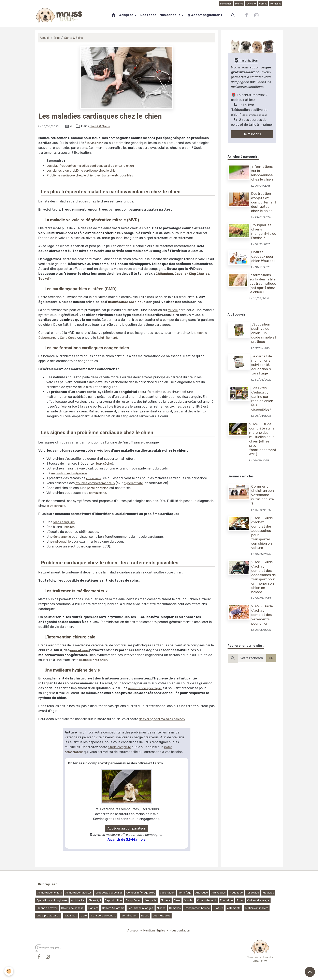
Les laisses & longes (140, 908)
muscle (173, 310)
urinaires (69, 527)
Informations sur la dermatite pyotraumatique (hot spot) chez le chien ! (263, 283)
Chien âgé (95, 900)
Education (226, 900)
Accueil (45, 38)
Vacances (71, 916)
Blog (57, 38)
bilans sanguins (65, 522)
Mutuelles (276, 4)
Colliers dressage (258, 900)
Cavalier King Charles (194, 274)
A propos (132, 931)
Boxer (199, 333)
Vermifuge (185, 893)
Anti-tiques (219, 893)
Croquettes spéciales (109, 893)
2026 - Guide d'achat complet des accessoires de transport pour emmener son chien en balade (264, 577)
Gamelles (175, 908)
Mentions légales (154, 931)
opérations (79, 650)
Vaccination (167, 893)
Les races (148, 15)
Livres (249, 4)
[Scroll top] (310, 972)
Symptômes (133, 900)
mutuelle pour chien (95, 660)
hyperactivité (136, 483)
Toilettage (253, 893)
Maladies (268, 893)
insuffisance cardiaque (128, 302)
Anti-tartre (78, 900)
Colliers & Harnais (113, 908)
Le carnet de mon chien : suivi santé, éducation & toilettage (262, 365)
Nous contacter (181, 931)
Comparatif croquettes (141, 893)
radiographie (63, 541)
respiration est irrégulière (70, 473)
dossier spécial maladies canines (164, 719)
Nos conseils (170, 15)
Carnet (263, 4)
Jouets (166, 900)
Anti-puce (202, 893)
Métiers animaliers (257, 908)
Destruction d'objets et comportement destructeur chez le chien (264, 202)
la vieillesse (96, 143)
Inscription (225, 4)
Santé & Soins (74, 38)
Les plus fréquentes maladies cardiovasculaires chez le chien (94, 166)
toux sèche (104, 463)
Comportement (207, 900)
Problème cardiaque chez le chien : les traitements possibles (92, 175)
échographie (63, 537)
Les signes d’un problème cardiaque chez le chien (84, 170)
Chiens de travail (47, 908)
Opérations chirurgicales (52, 900)
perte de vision (98, 488)
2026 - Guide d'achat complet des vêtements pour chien (262, 615)
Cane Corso (70, 338)
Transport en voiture (103, 916)
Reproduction (113, 900)
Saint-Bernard (110, 338)
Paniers (93, 908)
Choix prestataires (48, 916)
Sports (188, 900)
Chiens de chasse (72, 908)
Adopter (127, 15)
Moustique (236, 893)
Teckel (44, 279)
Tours (240, 900)
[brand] (60, 15)
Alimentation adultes (79, 893)
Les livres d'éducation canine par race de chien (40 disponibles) (263, 399)
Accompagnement (205, 15)
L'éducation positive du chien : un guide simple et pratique (262, 333)
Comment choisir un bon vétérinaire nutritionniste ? (263, 495)
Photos (238, 4)
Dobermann (47, 338)
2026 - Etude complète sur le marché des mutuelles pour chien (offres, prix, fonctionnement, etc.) (264, 439)
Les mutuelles (162, 916)
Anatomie (150, 900)
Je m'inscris (252, 134)
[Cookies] (9, 971)
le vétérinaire (57, 506)
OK (271, 658)
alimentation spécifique (146, 688)
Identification (129, 916)
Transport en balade (197, 908)
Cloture (218, 908)
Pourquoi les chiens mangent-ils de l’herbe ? (262, 231)
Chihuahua (165, 274)
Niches (161, 908)
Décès (145, 916)
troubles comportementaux (96, 483)
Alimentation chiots (50, 893)
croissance (94, 478)
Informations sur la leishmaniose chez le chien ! (263, 173)
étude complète (120, 747)
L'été (84, 916)
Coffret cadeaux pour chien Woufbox (264, 256)
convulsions (98, 493)
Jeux (177, 900)
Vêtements (234, 908)
